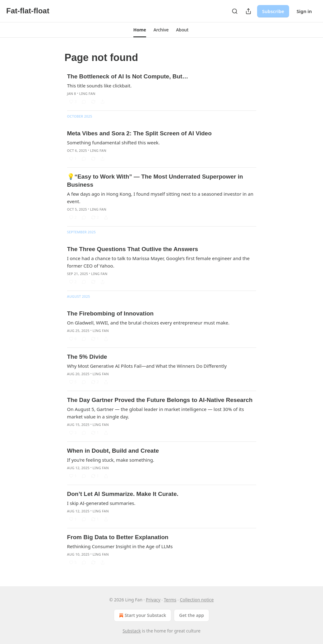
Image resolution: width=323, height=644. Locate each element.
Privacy (153, 600)
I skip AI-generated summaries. (101, 503)
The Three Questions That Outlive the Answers (133, 249)
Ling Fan (87, 93)
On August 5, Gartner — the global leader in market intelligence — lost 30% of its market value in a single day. (156, 413)
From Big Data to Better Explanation (118, 537)
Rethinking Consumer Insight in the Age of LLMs (120, 546)
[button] (140, 30)
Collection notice (197, 600)
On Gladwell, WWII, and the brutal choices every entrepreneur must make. (148, 323)
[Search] (235, 11)
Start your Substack (142, 615)
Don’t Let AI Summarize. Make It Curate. (123, 494)
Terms (170, 600)
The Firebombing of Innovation (111, 313)
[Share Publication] (248, 11)
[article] (162, 89)
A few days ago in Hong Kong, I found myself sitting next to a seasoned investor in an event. (160, 198)
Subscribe (273, 11)
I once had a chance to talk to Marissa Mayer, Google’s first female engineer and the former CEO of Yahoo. (159, 262)
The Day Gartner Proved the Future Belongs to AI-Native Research (160, 400)
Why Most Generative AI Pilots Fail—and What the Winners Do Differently (147, 366)
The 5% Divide (87, 357)
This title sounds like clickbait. (99, 86)
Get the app (191, 615)
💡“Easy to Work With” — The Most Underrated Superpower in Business (155, 181)
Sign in (304, 11)
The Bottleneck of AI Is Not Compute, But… (128, 76)
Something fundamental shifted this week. (113, 142)
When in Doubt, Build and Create (113, 451)
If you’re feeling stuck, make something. (111, 460)
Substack (132, 631)
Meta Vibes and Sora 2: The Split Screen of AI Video (139, 133)
